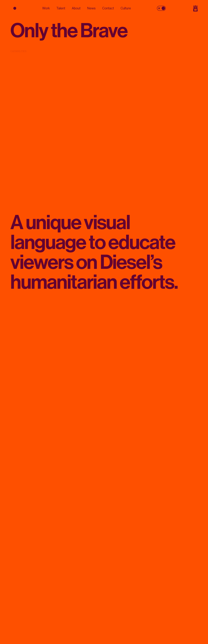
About (76, 8)
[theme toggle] (161, 8)
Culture (126, 8)
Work (46, 8)
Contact (108, 8)
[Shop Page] (184, 8)
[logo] (24, 8)
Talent (61, 8)
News (91, 8)
